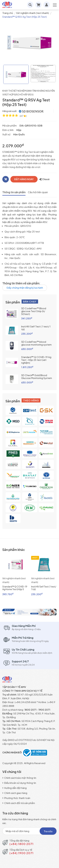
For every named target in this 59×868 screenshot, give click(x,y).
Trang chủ (8, 13)
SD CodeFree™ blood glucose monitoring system (36, 343)
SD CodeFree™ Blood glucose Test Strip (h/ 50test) (34, 311)
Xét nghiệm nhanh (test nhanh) (33, 13)
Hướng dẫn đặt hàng (14, 788)
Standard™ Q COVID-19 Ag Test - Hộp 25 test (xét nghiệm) (36, 360)
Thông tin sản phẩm (14, 192)
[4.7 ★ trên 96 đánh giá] (23, 116)
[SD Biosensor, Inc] (31, 111)
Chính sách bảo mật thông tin (19, 778)
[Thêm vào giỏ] (6, 179)
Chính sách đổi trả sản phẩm (19, 803)
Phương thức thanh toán (16, 798)
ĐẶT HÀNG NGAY (24, 179)
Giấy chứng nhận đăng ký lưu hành (25, 288)
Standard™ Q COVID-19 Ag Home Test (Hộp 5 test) (15, 589)
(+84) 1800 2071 (21, 844)
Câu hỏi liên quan (38, 192)
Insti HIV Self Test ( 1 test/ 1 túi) (36, 328)
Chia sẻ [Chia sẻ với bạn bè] (45, 179)
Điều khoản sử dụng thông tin (19, 783)
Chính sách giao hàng (15, 793)
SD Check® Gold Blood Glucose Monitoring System (37, 377)
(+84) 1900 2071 (21, 853)
